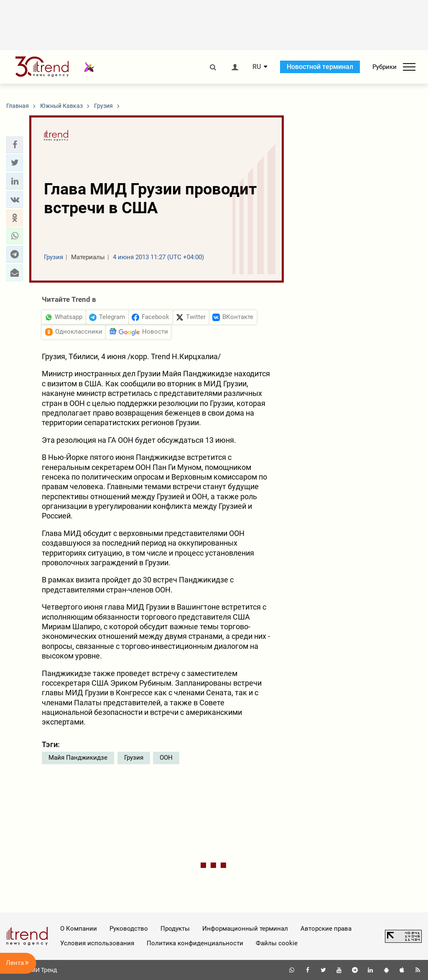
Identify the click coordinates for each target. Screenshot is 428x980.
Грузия (134, 758)
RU (257, 67)
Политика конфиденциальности (195, 943)
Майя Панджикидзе (78, 758)
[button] (15, 145)
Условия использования (97, 943)
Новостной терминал (320, 67)
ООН (166, 758)
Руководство (129, 929)
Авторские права (326, 929)
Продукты (175, 929)
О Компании (79, 929)
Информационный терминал (245, 929)
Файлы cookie (277, 943)
